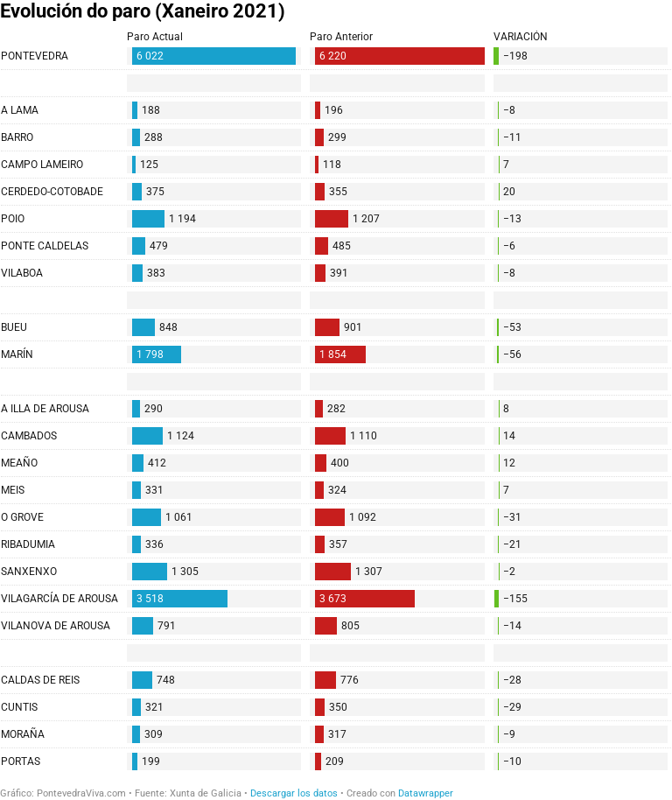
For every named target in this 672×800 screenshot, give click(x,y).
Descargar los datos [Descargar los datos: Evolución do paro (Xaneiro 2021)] (294, 793)
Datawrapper (426, 793)
